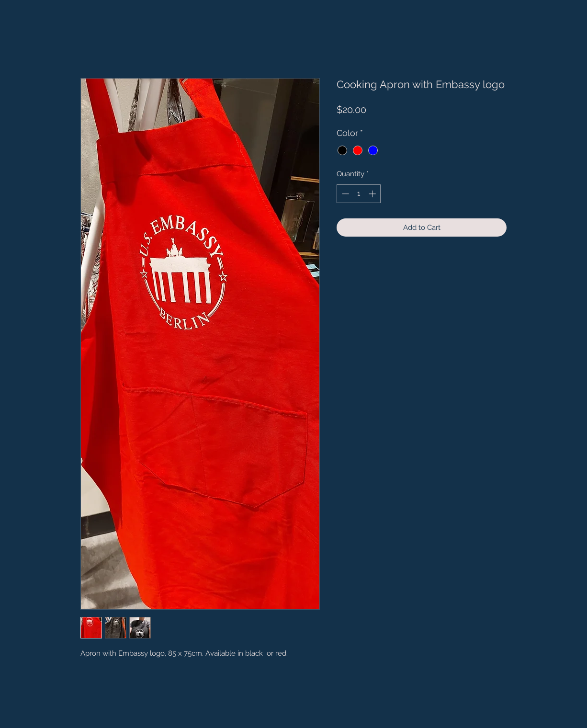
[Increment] (373, 194)
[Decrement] (344, 194)
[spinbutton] (359, 194)
